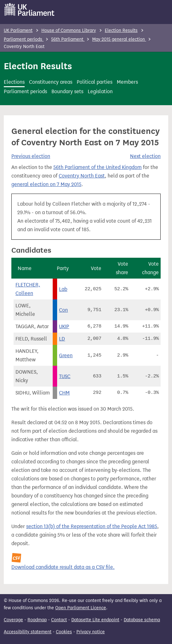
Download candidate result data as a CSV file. (63, 567)
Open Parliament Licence (81, 608)
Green (66, 355)
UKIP (64, 326)
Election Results (121, 30)
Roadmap (37, 620)
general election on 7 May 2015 (46, 184)
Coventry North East (82, 176)
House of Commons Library (69, 30)
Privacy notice (91, 632)
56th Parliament (68, 39)
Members (127, 82)
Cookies (64, 632)
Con (63, 310)
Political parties (95, 82)
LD (62, 339)
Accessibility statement (28, 632)
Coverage (13, 620)
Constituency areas (51, 82)
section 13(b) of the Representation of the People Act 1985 (92, 526)
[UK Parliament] (30, 9)
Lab (63, 289)
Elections (14, 82)
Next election (145, 156)
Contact (59, 620)
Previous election (31, 156)
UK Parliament (18, 30)
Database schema (142, 620)
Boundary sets (67, 91)
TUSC (65, 376)
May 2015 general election (119, 39)
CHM (64, 393)
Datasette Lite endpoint (95, 620)
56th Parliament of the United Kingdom (98, 167)
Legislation (100, 91)
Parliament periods (24, 39)
